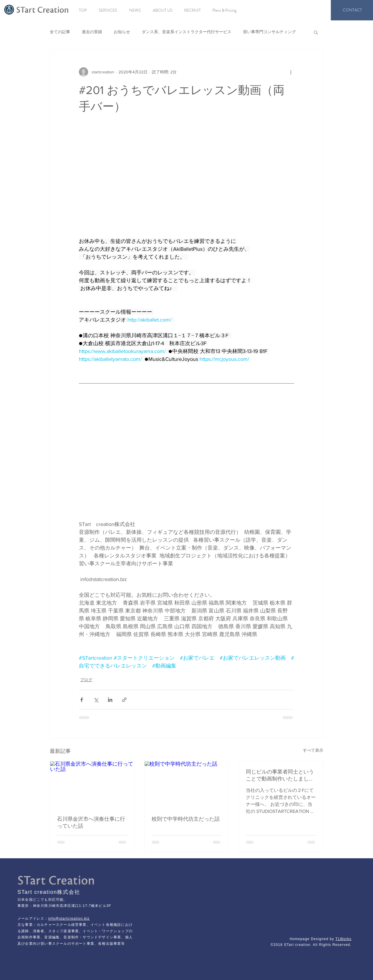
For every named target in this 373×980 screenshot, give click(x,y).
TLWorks (343, 939)
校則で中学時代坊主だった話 (186, 819)
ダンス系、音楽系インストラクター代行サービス (186, 32)
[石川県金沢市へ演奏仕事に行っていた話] (92, 785)
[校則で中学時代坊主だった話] (187, 785)
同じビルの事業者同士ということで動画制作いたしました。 (280, 776)
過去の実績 (92, 32)
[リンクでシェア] (124, 700)
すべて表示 (313, 750)
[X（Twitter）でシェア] (96, 700)
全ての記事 (60, 32)
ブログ (86, 680)
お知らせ (122, 32)
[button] (316, 32)
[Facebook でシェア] (82, 700)
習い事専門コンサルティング (269, 32)
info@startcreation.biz (69, 919)
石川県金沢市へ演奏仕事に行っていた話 (91, 822)
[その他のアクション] (291, 72)
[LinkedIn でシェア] (110, 700)
